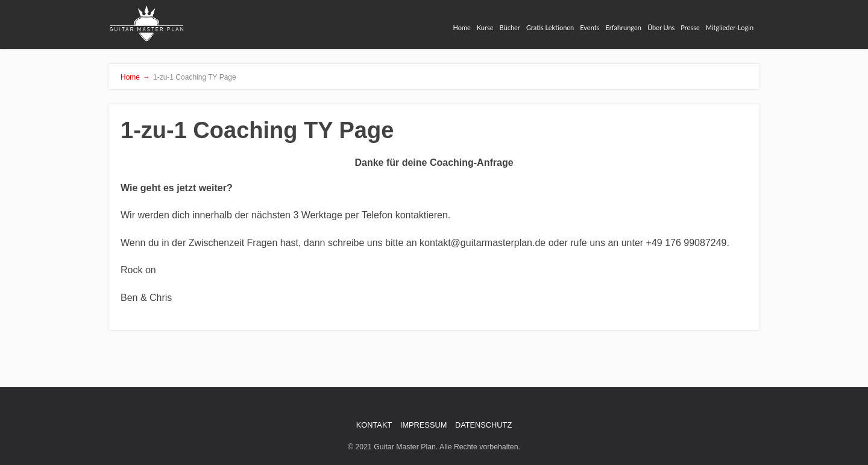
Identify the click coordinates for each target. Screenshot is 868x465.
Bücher (510, 27)
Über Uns (661, 27)
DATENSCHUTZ (483, 425)
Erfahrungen (623, 27)
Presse (690, 27)
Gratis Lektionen (550, 27)
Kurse (485, 27)
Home (462, 27)
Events (590, 27)
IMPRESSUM (424, 425)
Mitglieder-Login (730, 27)
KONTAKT (374, 425)
